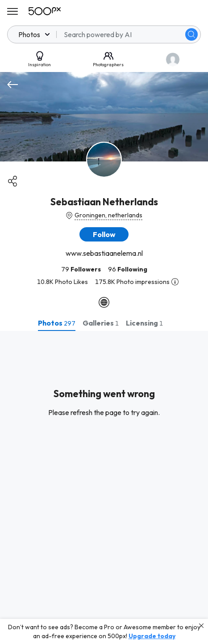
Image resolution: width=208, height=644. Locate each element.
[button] (104, 234)
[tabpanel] (104, 487)
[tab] (57, 323)
